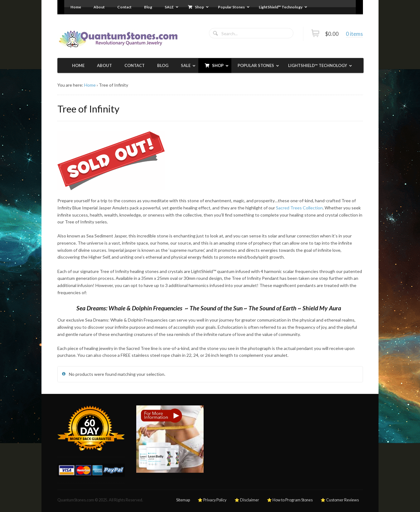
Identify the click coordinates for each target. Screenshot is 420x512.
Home (90, 85)
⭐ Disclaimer (247, 500)
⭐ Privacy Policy (212, 500)
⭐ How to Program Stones (290, 500)
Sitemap (183, 500)
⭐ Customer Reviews (340, 500)
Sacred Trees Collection (299, 208)
